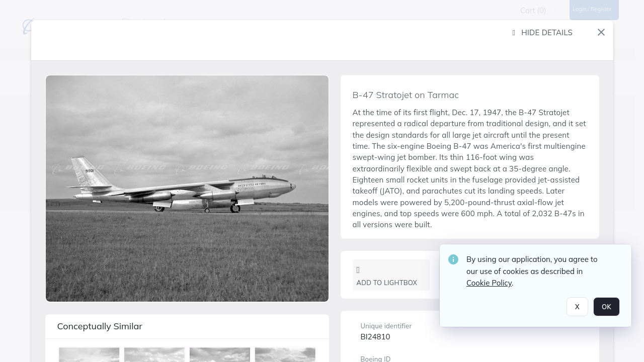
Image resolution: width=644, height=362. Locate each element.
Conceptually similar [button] (100, 326)
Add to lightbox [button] (387, 276)
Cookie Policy (489, 284)
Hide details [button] (543, 32)
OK (607, 308)
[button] (601, 32)
